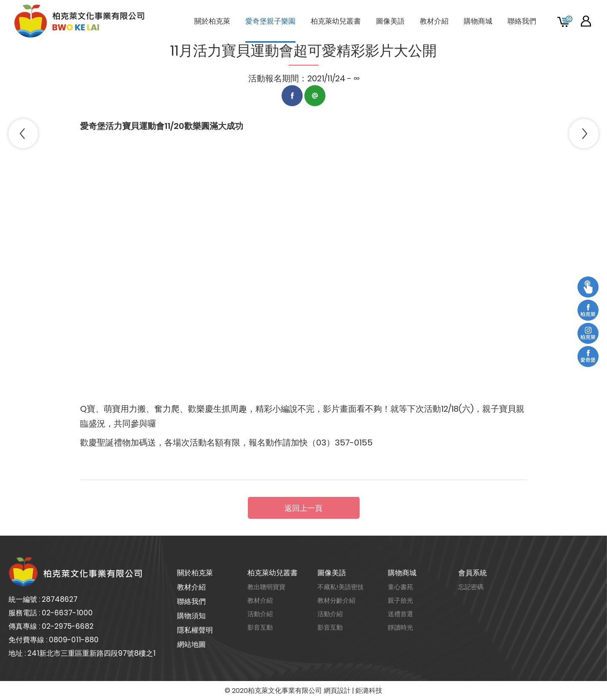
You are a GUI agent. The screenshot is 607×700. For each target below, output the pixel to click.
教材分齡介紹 (336, 600)
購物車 (569, 19)
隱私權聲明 (195, 630)
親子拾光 (400, 600)
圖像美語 (332, 573)
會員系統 (473, 573)
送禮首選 (400, 614)
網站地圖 (191, 644)
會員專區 (586, 21)
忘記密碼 (471, 587)
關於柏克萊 (195, 573)
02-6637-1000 (67, 613)
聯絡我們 (191, 601)
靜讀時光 (400, 627)
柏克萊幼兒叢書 (273, 573)
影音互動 (260, 627)
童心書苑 (400, 587)
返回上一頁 (303, 508)
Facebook (292, 96)
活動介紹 (260, 614)
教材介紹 (191, 587)
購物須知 (191, 616)
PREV (23, 134)
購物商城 (402, 573)
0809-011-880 (74, 640)
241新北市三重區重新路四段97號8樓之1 (91, 653)
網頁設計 (337, 691)
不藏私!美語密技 (341, 587)
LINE (315, 96)
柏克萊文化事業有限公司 (80, 21)
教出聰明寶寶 (266, 587)
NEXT (584, 134)
